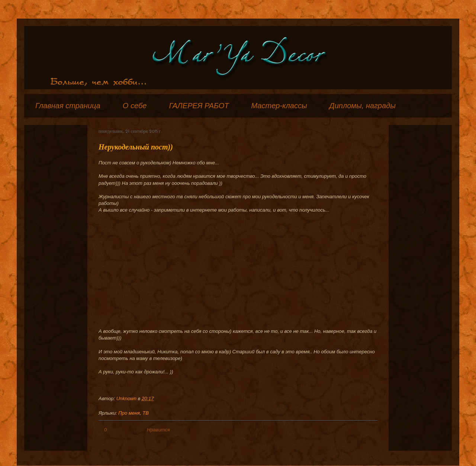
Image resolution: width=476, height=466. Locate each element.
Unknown (127, 398)
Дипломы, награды (363, 106)
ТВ (146, 413)
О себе (135, 106)
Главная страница (68, 106)
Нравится (158, 430)
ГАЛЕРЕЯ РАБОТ (199, 106)
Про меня (129, 413)
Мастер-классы (279, 106)
